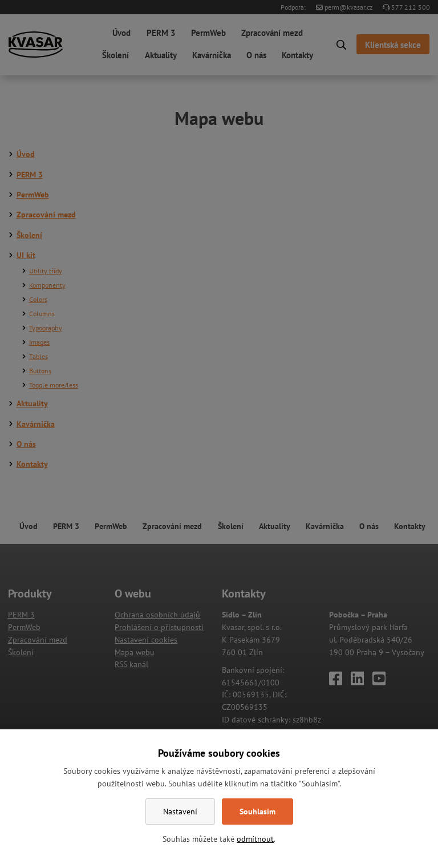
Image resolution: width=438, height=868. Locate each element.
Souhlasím (257, 812)
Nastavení (180, 812)
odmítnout (255, 839)
